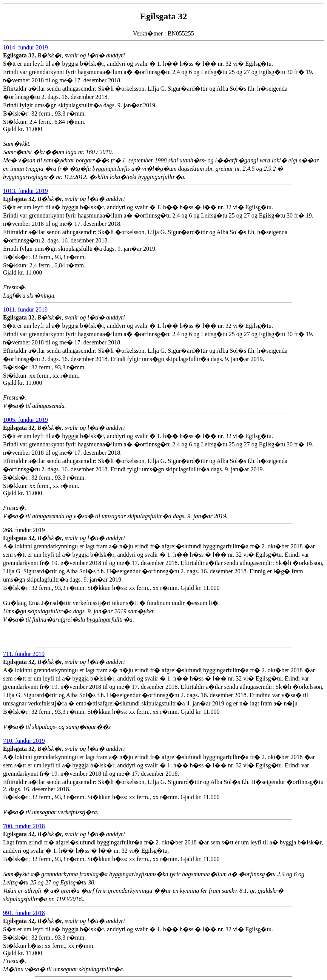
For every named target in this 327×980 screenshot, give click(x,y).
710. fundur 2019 (24, 741)
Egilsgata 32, (20, 55)
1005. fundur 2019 (25, 420)
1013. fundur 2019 (25, 191)
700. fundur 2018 (24, 826)
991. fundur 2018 (24, 913)
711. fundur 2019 (24, 654)
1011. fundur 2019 (25, 309)
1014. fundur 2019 (25, 47)
